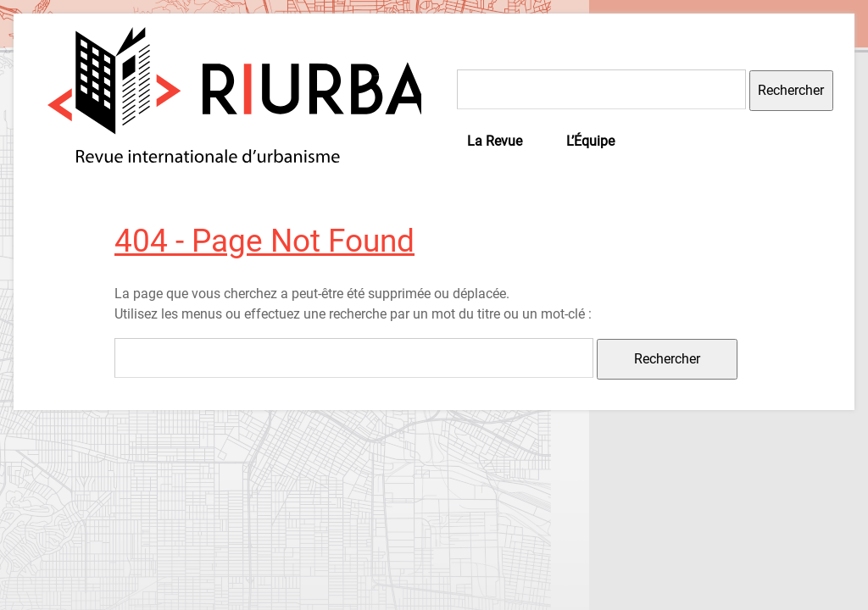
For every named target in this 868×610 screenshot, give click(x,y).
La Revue (495, 141)
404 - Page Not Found (264, 241)
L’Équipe (590, 141)
